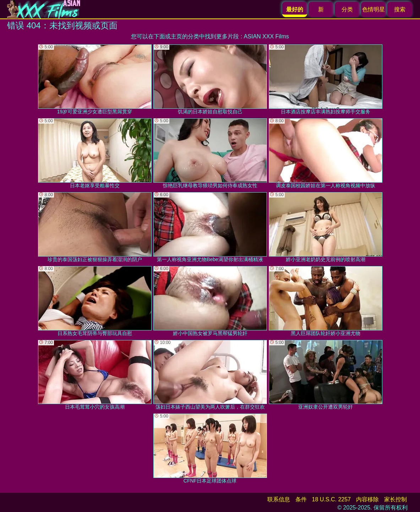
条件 (301, 499)
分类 (347, 9)
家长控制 (396, 499)
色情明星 (373, 9)
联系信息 (279, 499)
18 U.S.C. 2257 (331, 499)
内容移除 (367, 499)
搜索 (400, 9)
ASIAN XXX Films (266, 36)
